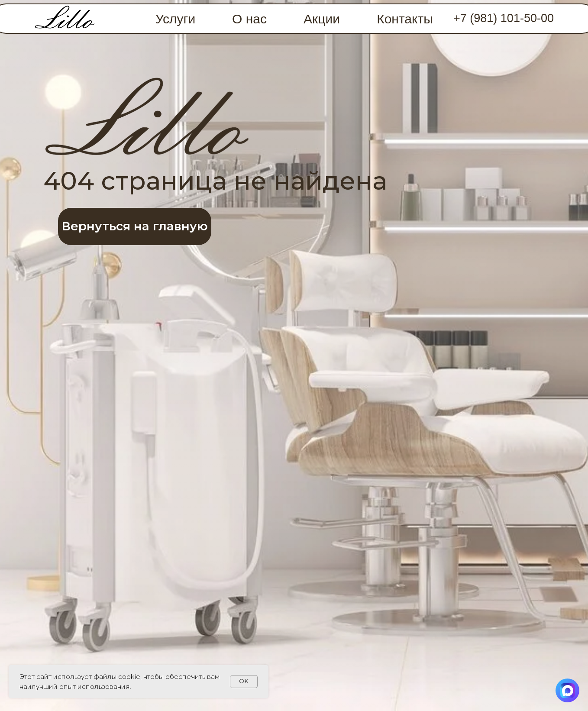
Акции (322, 19)
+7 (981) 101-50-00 (504, 18)
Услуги (175, 19)
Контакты (405, 19)
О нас (249, 19)
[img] (65, 19)
